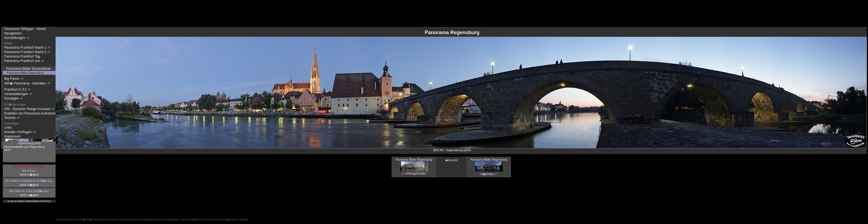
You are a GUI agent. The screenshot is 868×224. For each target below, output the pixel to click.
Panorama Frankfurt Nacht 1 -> (27, 48)
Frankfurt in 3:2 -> (17, 89)
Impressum (12, 136)
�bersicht (451, 160)
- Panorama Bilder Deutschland (27, 69)
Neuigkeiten (13, 33)
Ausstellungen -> (17, 38)
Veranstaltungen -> (18, 94)
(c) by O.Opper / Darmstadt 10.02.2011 (29, 201)
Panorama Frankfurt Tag (22, 56)
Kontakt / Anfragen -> (20, 132)
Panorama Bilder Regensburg (25, 73)
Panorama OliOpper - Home (25, 29)
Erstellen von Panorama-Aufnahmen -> (33, 113)
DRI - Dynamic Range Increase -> (29, 109)
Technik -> (12, 118)
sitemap (244, 220)
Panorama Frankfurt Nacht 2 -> (27, 52)
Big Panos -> (14, 79)
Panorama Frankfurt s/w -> (24, 61)
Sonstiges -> (13, 98)
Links (8, 128)
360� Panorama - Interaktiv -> (27, 83)
